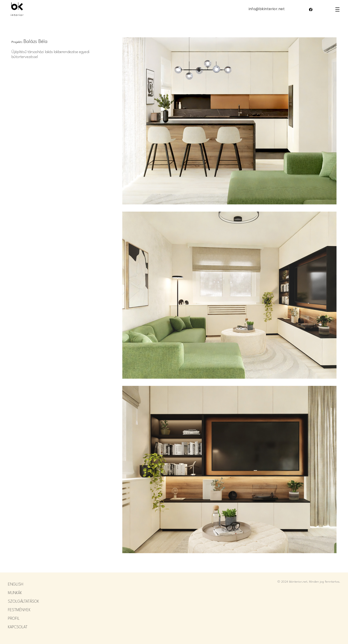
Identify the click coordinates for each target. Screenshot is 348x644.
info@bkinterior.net (267, 9)
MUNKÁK (15, 593)
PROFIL (14, 619)
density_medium (337, 9)
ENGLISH (16, 585)
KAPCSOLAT (18, 627)
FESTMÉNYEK (19, 610)
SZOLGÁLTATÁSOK (23, 602)
